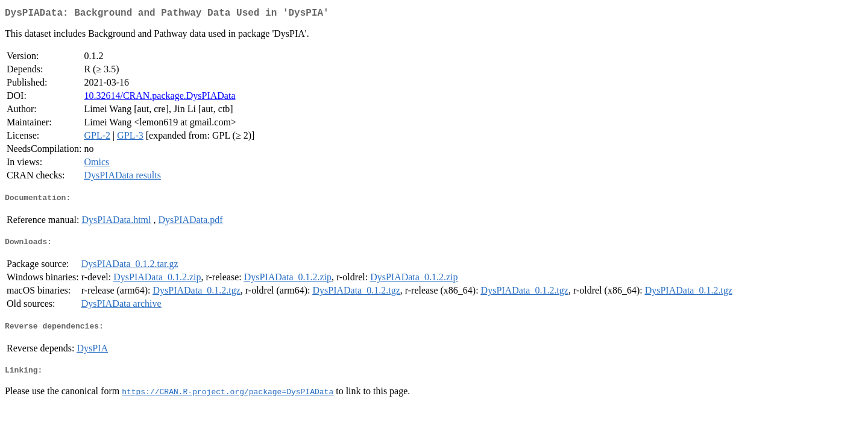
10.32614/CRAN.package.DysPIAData (159, 98)
